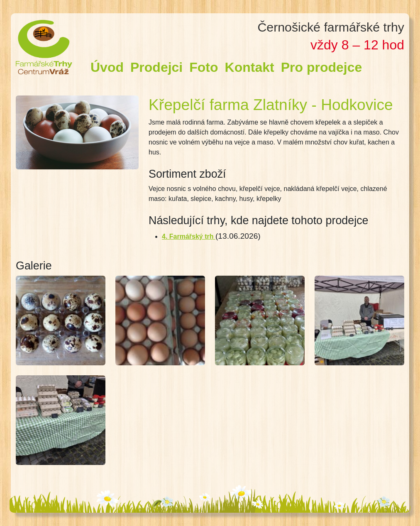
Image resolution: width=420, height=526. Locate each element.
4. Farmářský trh (189, 236)
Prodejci (156, 67)
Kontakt (250, 67)
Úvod (107, 67)
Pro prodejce (322, 67)
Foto (204, 67)
